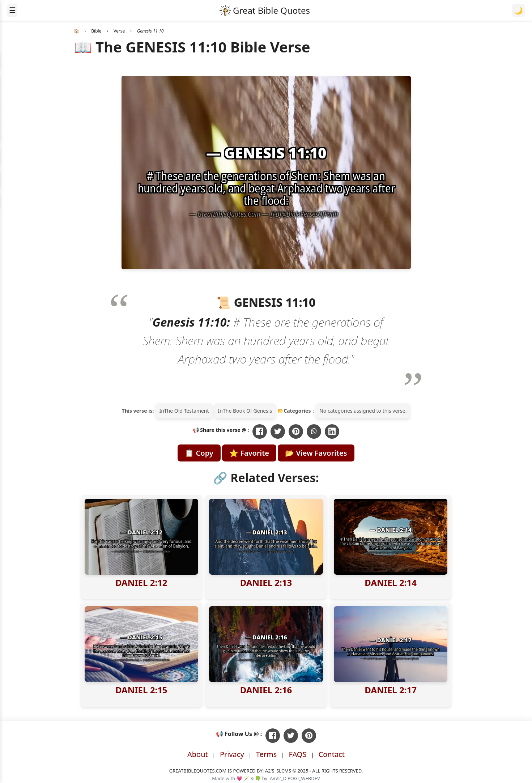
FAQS (297, 754)
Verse (119, 31)
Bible (96, 31)
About (198, 754)
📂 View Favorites (316, 453)
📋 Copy (199, 453)
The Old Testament (187, 411)
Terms (267, 754)
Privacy (232, 754)
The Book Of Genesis (247, 411)
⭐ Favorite (249, 453)
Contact (332, 754)
